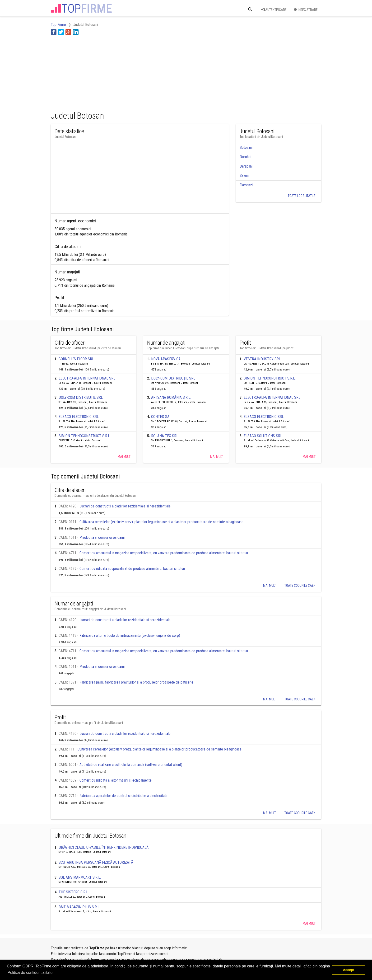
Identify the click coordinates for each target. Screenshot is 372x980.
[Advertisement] (137, 72)
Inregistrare (306, 10)
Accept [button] (349, 970)
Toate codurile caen (300, 586)
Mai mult (124, 457)
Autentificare (274, 10)
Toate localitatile (302, 196)
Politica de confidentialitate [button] (30, 973)
